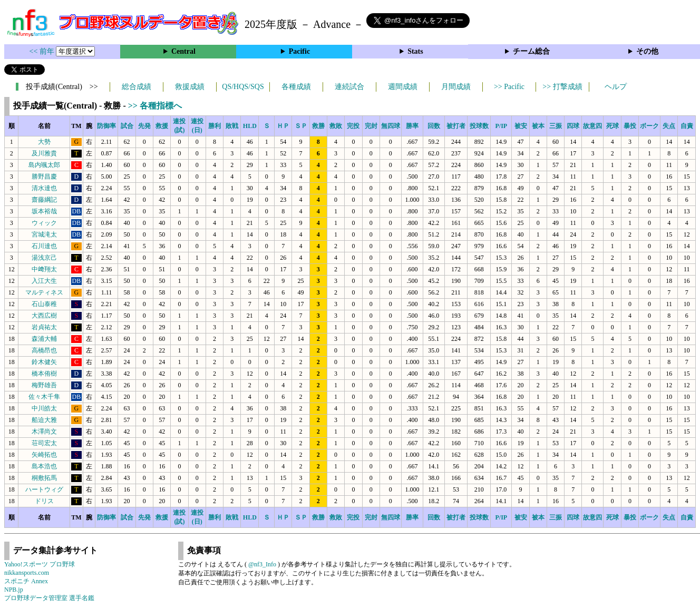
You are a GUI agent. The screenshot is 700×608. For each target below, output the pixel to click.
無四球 (391, 126)
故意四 (592, 126)
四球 (573, 126)
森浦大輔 (44, 339)
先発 (144, 126)
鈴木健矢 (44, 362)
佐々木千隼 (44, 397)
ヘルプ (616, 87)
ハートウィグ (44, 489)
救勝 (318, 126)
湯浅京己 (44, 258)
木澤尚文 (44, 432)
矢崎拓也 (44, 455)
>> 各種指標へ (155, 106)
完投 (353, 126)
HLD (250, 126)
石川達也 (44, 246)
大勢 (44, 142)
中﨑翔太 (44, 269)
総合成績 (137, 87)
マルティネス (44, 292)
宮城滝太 (44, 234)
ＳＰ (301, 126)
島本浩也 (44, 466)
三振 (556, 126)
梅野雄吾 (44, 385)
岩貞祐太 (44, 327)
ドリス (44, 501)
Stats (415, 51)
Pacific (299, 51)
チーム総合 (531, 51)
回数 (434, 126)
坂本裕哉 (44, 211)
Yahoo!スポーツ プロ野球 (40, 564)
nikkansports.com (27, 573)
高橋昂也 (44, 350)
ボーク (649, 126)
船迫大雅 (44, 420)
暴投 (630, 126)
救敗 (336, 126)
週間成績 (403, 87)
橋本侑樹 (44, 374)
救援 (162, 126)
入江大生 (44, 281)
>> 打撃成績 (562, 87)
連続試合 (349, 87)
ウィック (44, 223)
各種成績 (296, 87)
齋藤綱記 (44, 200)
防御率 (106, 126)
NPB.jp (14, 590)
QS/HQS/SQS (243, 87)
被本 (538, 126)
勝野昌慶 (44, 176)
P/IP (501, 126)
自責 (687, 126)
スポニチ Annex (26, 581)
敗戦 (232, 126)
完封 (371, 126)
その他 (647, 51)
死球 (612, 126)
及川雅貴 (44, 153)
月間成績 (456, 87)
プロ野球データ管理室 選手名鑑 (49, 598)
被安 (521, 126)
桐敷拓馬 (44, 478)
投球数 (479, 126)
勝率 (412, 126)
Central (183, 51)
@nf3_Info (262, 564)
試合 (127, 126)
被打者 (456, 126)
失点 (669, 126)
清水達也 (44, 188)
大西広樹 (44, 316)
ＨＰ (283, 126)
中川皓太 (44, 408)
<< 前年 (43, 51)
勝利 (215, 126)
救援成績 (190, 87)
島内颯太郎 (44, 165)
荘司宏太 (44, 443)
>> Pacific (509, 87)
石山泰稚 (44, 304)
